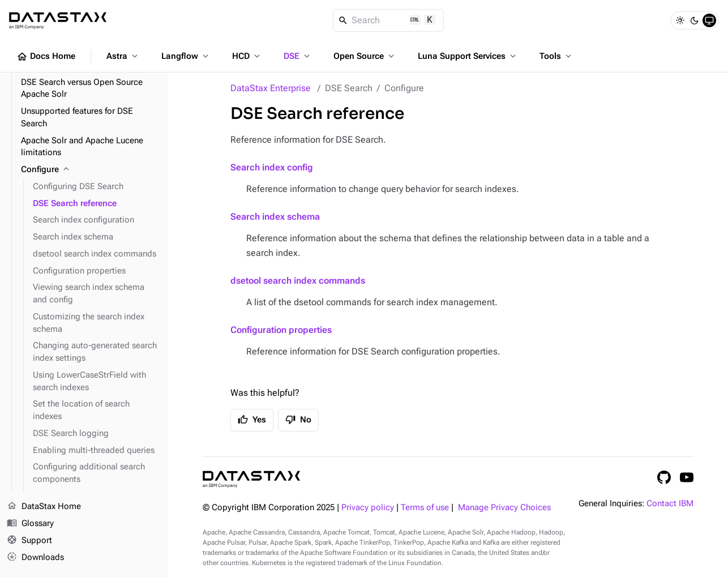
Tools (556, 56)
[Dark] (695, 20)
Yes (252, 420)
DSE (298, 56)
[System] (709, 20)
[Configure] (90, 170)
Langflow (186, 56)
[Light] (680, 20)
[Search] (389, 20)
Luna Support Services (468, 56)
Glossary (30, 524)
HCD (247, 56)
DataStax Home (44, 507)
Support (29, 541)
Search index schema (275, 217)
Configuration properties (281, 330)
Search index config (272, 167)
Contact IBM (670, 504)
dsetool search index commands (298, 281)
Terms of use (425, 508)
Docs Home (46, 57)
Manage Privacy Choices (504, 508)
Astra (123, 56)
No (298, 420)
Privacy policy (368, 508)
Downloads (35, 557)
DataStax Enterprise (271, 88)
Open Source (365, 56)
